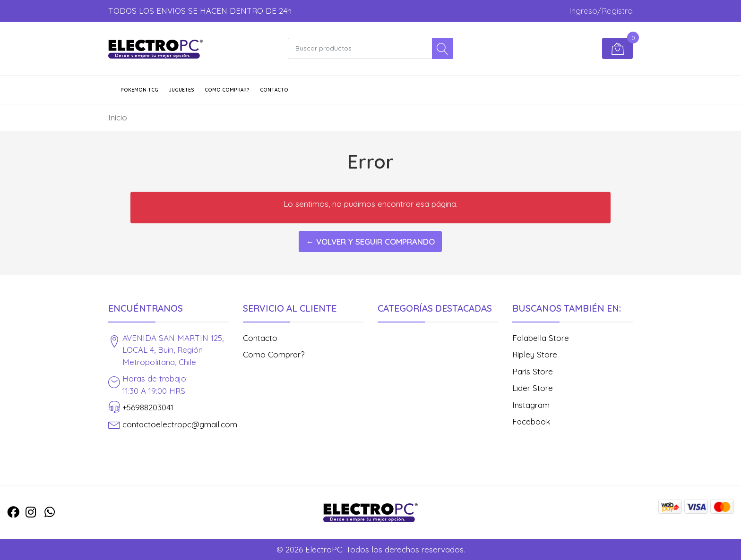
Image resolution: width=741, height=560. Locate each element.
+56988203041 (148, 407)
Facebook (531, 421)
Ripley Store (535, 354)
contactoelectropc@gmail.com (180, 424)
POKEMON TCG (139, 90)
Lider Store (533, 388)
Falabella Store (541, 338)
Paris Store (533, 371)
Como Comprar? (227, 90)
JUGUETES (181, 90)
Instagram (531, 405)
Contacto (274, 90)
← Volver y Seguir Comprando (370, 242)
